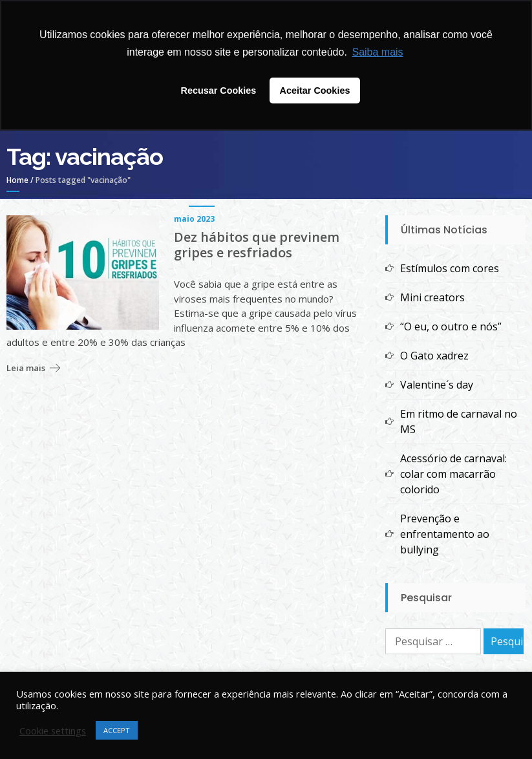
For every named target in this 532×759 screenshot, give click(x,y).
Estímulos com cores (450, 268)
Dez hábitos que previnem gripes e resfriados (257, 245)
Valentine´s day (437, 385)
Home (17, 180)
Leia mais (26, 368)
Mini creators (432, 297)
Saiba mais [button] (377, 52)
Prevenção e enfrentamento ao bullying (445, 534)
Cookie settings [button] (53, 731)
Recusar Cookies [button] (219, 91)
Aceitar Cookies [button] (315, 91)
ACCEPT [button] (117, 730)
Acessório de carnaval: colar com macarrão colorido (453, 474)
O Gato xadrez (434, 356)
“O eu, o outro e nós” (451, 326)
